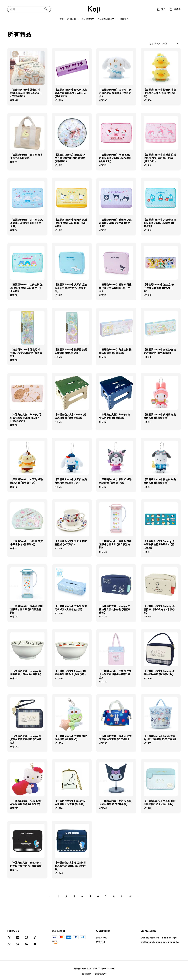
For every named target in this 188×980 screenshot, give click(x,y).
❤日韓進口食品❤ (106, 19)
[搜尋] (46, 9)
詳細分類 (72, 19)
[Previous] (50, 896)
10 (130, 896)
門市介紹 (100, 942)
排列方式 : (155, 44)
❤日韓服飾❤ (88, 19)
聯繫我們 (124, 19)
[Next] (138, 896)
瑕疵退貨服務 (100, 974)
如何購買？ (87, 974)
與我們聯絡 (102, 938)
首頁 (62, 19)
